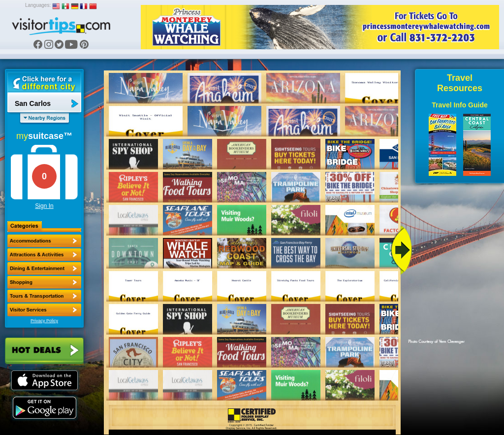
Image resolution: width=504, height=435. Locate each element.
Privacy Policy (44, 321)
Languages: (38, 5)
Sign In (44, 206)
